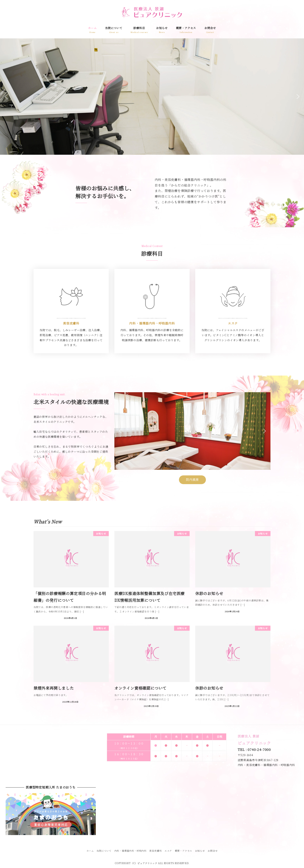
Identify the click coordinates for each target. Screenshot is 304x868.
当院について (104, 851)
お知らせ (200, 851)
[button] (6, 97)
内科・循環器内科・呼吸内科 (130, 851)
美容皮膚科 (155, 851)
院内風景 (192, 480)
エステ (168, 851)
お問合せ (213, 851)
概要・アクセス (184, 851)
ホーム (90, 851)
